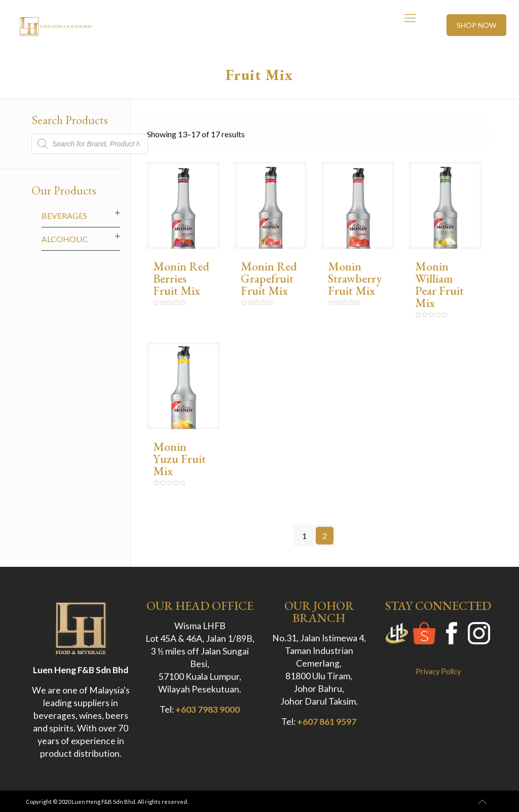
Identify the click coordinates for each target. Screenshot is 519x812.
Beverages (64, 216)
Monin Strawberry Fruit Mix (355, 278)
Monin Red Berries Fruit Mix (181, 278)
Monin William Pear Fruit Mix (439, 284)
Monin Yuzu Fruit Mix (179, 459)
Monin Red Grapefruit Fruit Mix (269, 278)
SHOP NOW (476, 25)
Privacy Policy (438, 671)
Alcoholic (65, 239)
